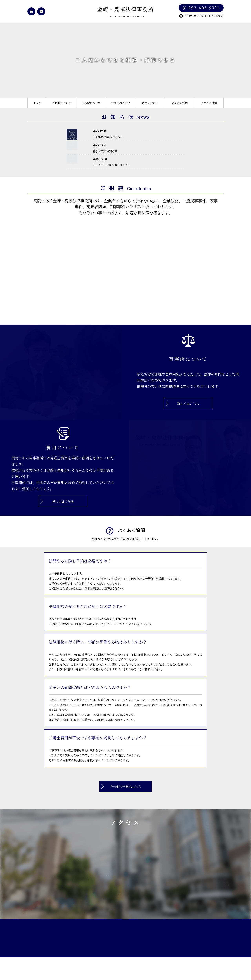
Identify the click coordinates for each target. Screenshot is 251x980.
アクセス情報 (209, 103)
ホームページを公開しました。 (112, 165)
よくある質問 (179, 103)
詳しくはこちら (188, 404)
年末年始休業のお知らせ (108, 137)
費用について (150, 103)
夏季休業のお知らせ (105, 151)
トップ (37, 103)
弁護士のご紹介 (121, 103)
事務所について (91, 103)
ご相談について (62, 103)
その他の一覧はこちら (125, 787)
